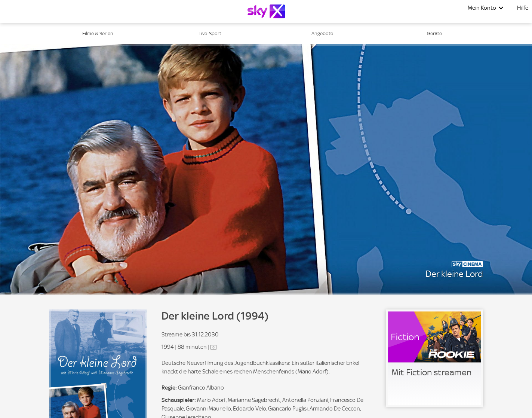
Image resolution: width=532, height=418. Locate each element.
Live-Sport (210, 33)
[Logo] (266, 11)
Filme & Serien (98, 33)
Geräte (434, 33)
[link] (434, 358)
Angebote (322, 33)
